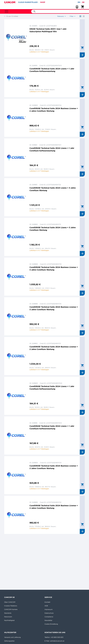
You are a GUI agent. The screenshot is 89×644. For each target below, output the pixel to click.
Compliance (49, 617)
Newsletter (48, 620)
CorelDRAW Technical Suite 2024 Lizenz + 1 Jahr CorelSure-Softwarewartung (52, 70)
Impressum (49, 609)
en (79, 2)
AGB (46, 606)
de (83, 2)
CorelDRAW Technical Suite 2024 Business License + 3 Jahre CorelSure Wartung (54, 268)
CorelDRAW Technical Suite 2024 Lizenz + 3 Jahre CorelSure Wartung (53, 189)
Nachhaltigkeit (9, 620)
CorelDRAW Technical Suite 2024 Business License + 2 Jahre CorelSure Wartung (54, 110)
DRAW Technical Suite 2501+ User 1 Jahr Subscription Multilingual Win (48, 30)
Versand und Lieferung (12, 637)
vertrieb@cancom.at (57, 641)
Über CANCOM (10, 602)
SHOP (43, 2)
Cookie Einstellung (51, 624)
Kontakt (47, 602)
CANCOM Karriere (11, 609)
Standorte (8, 613)
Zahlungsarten (9, 641)
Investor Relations (11, 606)
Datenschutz (49, 613)
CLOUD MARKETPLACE (28, 2)
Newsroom (8, 617)
